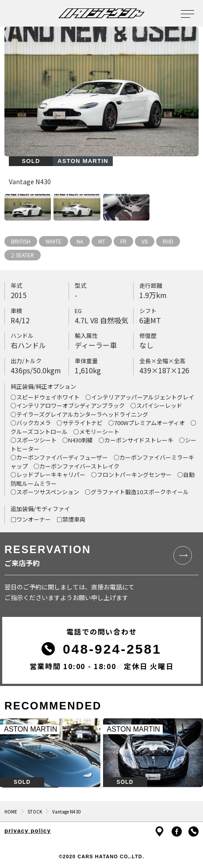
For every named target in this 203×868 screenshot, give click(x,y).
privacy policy (28, 831)
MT (102, 241)
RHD (168, 241)
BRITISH (21, 241)
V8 (145, 241)
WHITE (54, 241)
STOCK (35, 812)
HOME (11, 812)
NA (80, 241)
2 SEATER (23, 255)
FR (123, 241)
